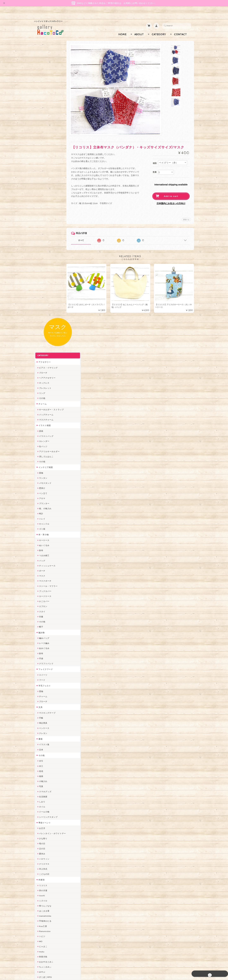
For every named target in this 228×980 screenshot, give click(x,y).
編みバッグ (44, 351)
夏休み (42, 566)
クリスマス (44, 577)
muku (41, 664)
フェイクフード (45, 382)
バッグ (42, 273)
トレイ (42, 231)
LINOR (42, 812)
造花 (41, 484)
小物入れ (43, 494)
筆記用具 (43, 436)
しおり (42, 514)
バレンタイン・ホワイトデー (52, 546)
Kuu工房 (43, 639)
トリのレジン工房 (47, 853)
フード (42, 393)
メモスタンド (45, 196)
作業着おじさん (46, 730)
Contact (180, 28)
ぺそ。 (42, 710)
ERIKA (42, 847)
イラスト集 (44, 457)
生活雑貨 (43, 509)
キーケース (44, 253)
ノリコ (42, 715)
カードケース (45, 309)
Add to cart (171, 190)
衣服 (41, 329)
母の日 (42, 556)
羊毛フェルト (44, 398)
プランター (44, 216)
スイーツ (43, 388)
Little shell (44, 786)
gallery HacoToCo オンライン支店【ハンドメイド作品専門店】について (52, 913)
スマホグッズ (45, 504)
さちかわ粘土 (45, 792)
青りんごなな (45, 618)
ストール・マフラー (48, 299)
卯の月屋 (43, 603)
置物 (41, 186)
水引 (41, 474)
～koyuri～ (44, 746)
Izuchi (42, 608)
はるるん (43, 735)
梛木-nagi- (44, 725)
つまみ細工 (44, 268)
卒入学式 (43, 582)
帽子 (41, 339)
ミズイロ (43, 613)
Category (159, 28)
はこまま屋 (44, 624)
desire (42, 766)
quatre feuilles (46, 695)
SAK (41, 863)
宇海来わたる (45, 634)
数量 (155, 166)
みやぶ (42, 685)
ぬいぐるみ (44, 258)
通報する (186, 213)
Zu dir (41, 868)
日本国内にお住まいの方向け (171, 197)
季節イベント (44, 535)
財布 (41, 263)
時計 (41, 226)
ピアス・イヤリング (48, 80)
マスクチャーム (46, 132)
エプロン (43, 319)
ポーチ (42, 283)
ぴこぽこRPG (45, 690)
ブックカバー (45, 304)
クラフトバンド (46, 376)
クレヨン (43, 446)
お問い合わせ (44, 922)
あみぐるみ (44, 361)
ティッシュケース (47, 278)
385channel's (45, 797)
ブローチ (43, 85)
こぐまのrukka (45, 807)
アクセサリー (44, 75)
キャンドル (44, 237)
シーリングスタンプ (48, 530)
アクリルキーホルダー (49, 164)
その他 (42, 111)
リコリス (43, 598)
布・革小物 (43, 247)
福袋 (41, 489)
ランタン (43, 191)
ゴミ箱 (42, 242)
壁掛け (42, 201)
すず (41, 842)
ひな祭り (43, 551)
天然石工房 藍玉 (46, 720)
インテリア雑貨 (45, 180)
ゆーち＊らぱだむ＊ (48, 837)
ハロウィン (44, 572)
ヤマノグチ (44, 705)
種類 (155, 157)
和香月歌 (43, 669)
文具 (40, 420)
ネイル (42, 519)
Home (122, 28)
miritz (41, 761)
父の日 (42, 561)
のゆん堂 (43, 822)
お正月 (42, 541)
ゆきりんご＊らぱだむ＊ (50, 832)
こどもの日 (44, 587)
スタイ (42, 324)
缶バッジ (43, 159)
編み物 (41, 345)
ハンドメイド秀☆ (47, 700)
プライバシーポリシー (48, 928)
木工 (41, 479)
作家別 (41, 592)
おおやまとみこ (46, 674)
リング (42, 106)
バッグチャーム (46, 127)
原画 (41, 144)
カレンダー (44, 154)
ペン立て (43, 206)
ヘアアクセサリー (47, 90)
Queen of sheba (46, 771)
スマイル (43, 802)
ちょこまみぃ (45, 679)
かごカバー (44, 314)
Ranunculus (44, 644)
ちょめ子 (43, 756)
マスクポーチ (45, 294)
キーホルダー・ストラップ (51, 122)
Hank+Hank (44, 751)
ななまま (43, 776)
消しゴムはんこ (46, 169)
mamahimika (45, 629)
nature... (43, 827)
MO (40, 654)
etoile (41, 858)
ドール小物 (44, 524)
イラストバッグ (46, 149)
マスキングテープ (47, 426)
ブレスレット (45, 101)
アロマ (42, 211)
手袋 (41, 371)
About (139, 28)
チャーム (42, 117)
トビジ (42, 649)
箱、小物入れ (45, 221)
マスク (42, 289)
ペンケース (44, 441)
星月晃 (42, 741)
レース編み (44, 356)
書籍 (40, 452)
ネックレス (44, 96)
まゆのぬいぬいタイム (49, 781)
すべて (85, 234)
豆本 (41, 462)
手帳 (41, 431)
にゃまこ (43, 659)
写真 (41, 499)
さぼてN (42, 817)
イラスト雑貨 (44, 138)
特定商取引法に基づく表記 (50, 935)
